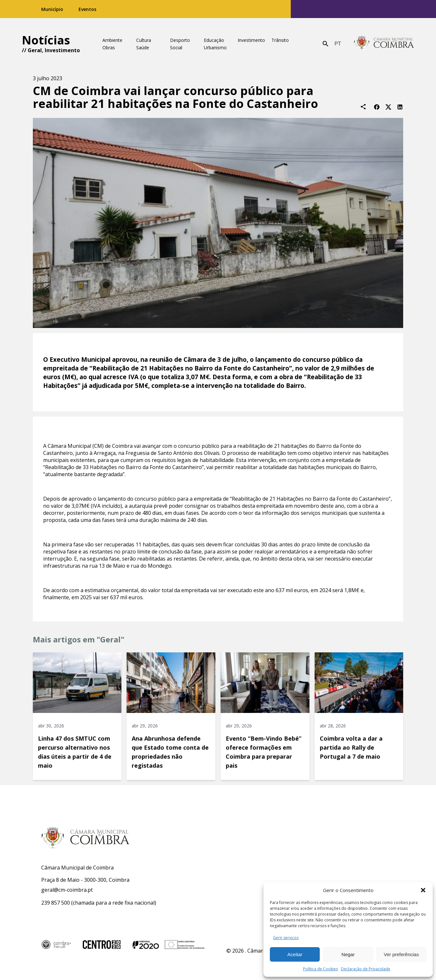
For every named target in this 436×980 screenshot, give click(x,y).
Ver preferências (401, 954)
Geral (35, 50)
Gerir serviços (286, 938)
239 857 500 (56, 903)
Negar (348, 954)
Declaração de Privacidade (366, 969)
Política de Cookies (320, 969)
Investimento (62, 50)
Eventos (87, 9)
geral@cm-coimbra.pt (67, 890)
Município (52, 9)
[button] (423, 890)
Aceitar (295, 954)
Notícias (46, 40)
